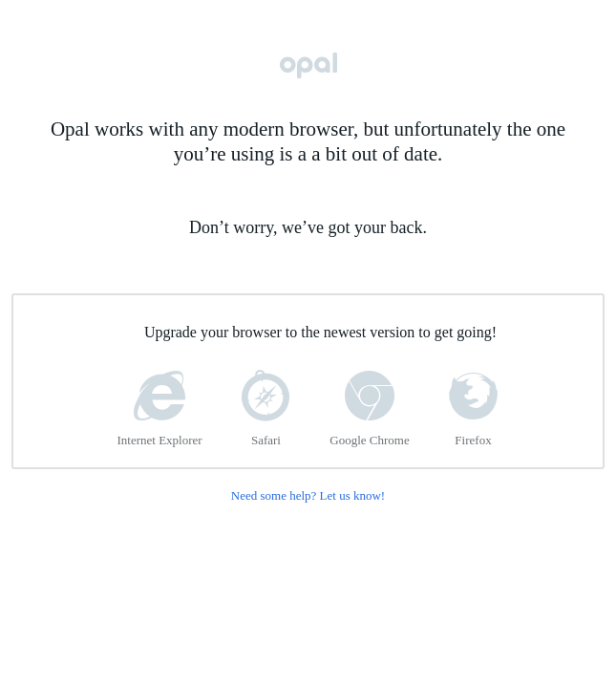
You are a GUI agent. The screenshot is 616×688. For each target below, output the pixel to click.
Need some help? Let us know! (308, 495)
